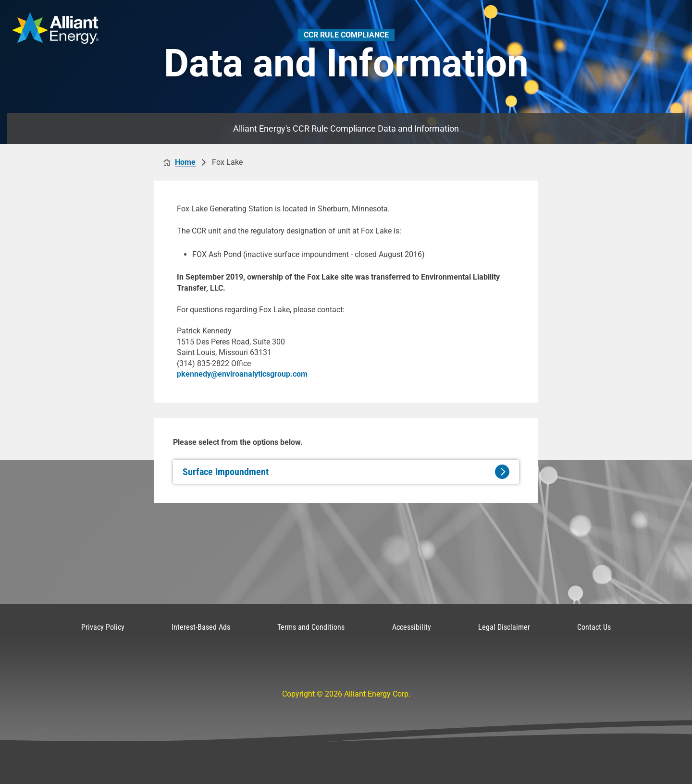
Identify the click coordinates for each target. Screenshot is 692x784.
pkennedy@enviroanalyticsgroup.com (242, 374)
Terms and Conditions (311, 627)
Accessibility (412, 627)
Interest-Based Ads (201, 627)
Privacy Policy (103, 627)
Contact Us (594, 627)
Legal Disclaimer (504, 627)
